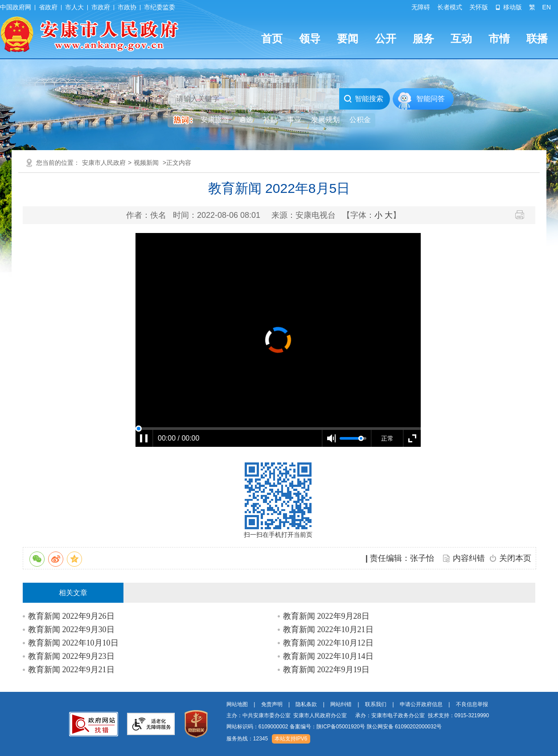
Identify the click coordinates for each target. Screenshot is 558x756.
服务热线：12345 (247, 739)
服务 (423, 39)
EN (547, 7)
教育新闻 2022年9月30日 (71, 629)
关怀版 (479, 7)
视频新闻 (146, 163)
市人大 (74, 7)
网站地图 (237, 704)
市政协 (127, 7)
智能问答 (431, 99)
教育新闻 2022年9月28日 (326, 616)
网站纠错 (341, 704)
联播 (537, 39)
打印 (523, 215)
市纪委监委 (160, 7)
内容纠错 (469, 558)
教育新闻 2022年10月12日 (328, 643)
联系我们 (376, 704)
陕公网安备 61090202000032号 (404, 727)
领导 (310, 39)
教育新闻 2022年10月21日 (328, 629)
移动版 (509, 7)
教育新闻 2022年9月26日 (71, 616)
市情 (499, 39)
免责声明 (272, 704)
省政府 (48, 7)
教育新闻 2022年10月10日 (73, 643)
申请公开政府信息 (421, 704)
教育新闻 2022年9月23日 (71, 656)
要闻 (348, 39)
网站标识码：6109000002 (334, 727)
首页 (272, 39)
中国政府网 (16, 7)
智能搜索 (363, 99)
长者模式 (450, 7)
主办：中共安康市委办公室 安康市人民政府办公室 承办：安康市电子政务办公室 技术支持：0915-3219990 (358, 715)
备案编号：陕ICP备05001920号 (327, 727)
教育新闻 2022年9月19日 (326, 670)
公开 (386, 39)
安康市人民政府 (104, 163)
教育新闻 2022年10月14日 (328, 656)
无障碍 (421, 7)
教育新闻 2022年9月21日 (71, 670)
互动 (461, 39)
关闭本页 (515, 558)
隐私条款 (306, 704)
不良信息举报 (472, 704)
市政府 (101, 7)
